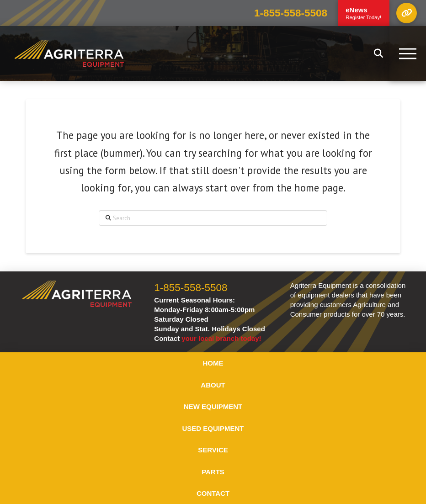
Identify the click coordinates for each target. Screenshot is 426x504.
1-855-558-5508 (291, 13)
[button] (407, 13)
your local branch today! (221, 338)
